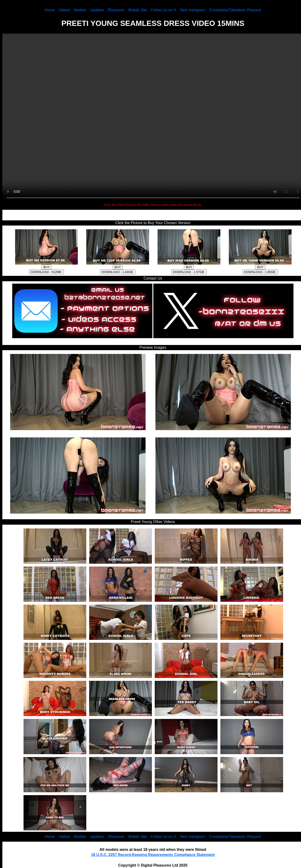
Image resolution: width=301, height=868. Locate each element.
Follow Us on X (163, 10)
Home (50, 10)
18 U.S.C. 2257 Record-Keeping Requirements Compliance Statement (153, 855)
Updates (97, 10)
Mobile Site (138, 10)
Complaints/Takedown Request (235, 10)
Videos (64, 10)
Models (80, 10)
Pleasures (116, 10)
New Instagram (193, 10)
